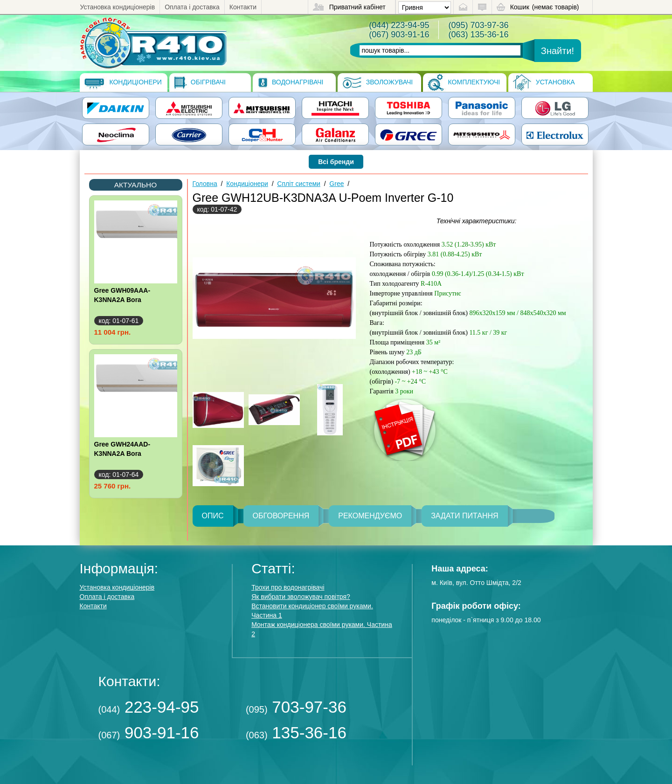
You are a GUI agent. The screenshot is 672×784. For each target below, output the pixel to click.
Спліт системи (299, 184)
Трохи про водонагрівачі (288, 587)
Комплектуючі (464, 83)
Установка (544, 83)
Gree (336, 184)
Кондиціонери (123, 83)
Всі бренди (336, 162)
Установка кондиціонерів (118, 7)
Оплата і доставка (192, 7)
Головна (205, 184)
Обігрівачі (200, 83)
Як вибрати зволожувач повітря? (301, 597)
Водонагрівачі (290, 83)
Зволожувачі (378, 83)
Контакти (243, 7)
